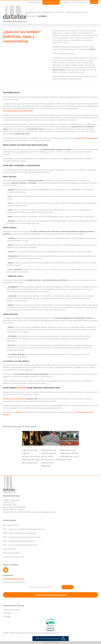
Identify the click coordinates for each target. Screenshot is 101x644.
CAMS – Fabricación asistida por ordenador (20, 541)
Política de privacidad (11, 617)
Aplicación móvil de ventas (13, 565)
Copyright (7, 624)
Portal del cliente (10, 557)
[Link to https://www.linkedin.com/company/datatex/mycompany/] (6, 578)
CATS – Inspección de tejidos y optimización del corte (24, 537)
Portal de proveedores (12, 561)
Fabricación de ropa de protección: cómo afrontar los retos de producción (31, 464)
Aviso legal (7, 621)
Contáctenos (8, 583)
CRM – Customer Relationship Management (20, 553)
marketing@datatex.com (13, 587)
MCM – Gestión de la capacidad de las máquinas (22, 545)
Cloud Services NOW (11, 533)
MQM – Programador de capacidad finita (19, 549)
